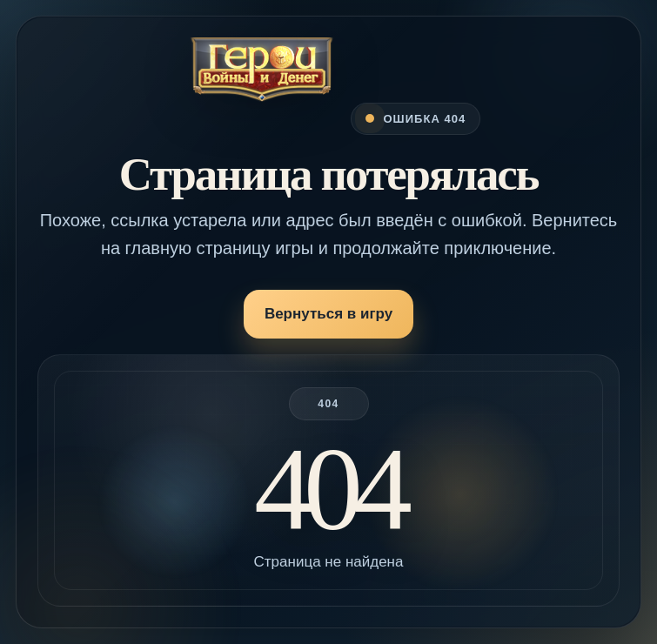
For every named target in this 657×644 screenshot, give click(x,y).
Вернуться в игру (328, 314)
